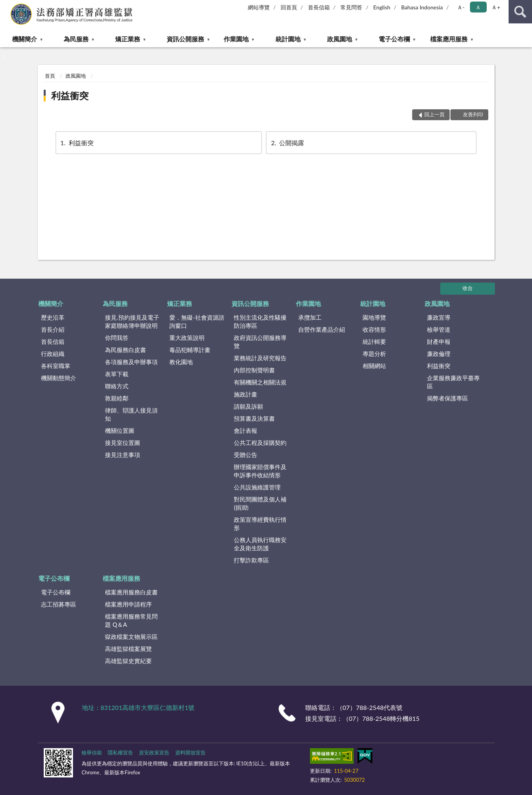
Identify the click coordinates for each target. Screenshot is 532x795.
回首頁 (289, 7)
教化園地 (181, 362)
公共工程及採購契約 (260, 443)
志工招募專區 (59, 604)
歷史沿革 (53, 317)
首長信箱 (319, 7)
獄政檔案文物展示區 (131, 637)
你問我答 (117, 338)
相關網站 (374, 366)
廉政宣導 (439, 317)
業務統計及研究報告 (260, 358)
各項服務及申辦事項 (131, 362)
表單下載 (117, 374)
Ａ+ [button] (496, 7)
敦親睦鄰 (117, 398)
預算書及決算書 (254, 418)
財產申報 (439, 341)
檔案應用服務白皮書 (131, 592)
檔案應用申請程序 (128, 604)
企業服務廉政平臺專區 (453, 382)
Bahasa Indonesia (422, 7)
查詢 (520, 12)
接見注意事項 (123, 455)
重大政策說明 (187, 338)
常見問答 (351, 7)
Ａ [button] (478, 7)
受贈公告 (246, 455)
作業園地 (236, 39)
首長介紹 (53, 329)
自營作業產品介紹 (322, 329)
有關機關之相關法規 (260, 382)
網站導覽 (259, 7)
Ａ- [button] (461, 7)
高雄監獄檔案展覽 (128, 649)
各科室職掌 (56, 366)
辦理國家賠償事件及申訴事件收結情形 (260, 471)
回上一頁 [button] (434, 114)
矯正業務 (128, 39)
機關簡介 (25, 39)
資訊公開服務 (185, 39)
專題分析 (374, 354)
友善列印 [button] (473, 114)
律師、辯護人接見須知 (131, 414)
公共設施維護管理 (257, 487)
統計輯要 (374, 341)
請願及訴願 (248, 406)
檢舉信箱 (92, 752)
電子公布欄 (394, 39)
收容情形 (374, 329)
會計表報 (246, 430)
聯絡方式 (117, 386)
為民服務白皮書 (125, 350)
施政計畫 (246, 394)
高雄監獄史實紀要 (128, 661)
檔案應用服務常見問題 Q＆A (131, 620)
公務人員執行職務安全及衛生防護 (260, 544)
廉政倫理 (439, 354)
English (382, 7)
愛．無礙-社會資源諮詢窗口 (197, 321)
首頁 (50, 76)
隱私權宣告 (120, 752)
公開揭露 (287, 143)
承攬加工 (310, 317)
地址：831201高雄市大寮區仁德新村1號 (138, 707)
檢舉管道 (439, 329)
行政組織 (53, 354)
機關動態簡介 (59, 378)
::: (6, 6)
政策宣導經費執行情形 (260, 524)
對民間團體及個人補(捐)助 (260, 503)
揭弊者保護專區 (447, 398)
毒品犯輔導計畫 (190, 350)
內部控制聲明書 (254, 370)
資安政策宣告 (154, 752)
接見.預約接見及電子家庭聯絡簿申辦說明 (132, 321)
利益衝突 (70, 95)
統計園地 (288, 39)
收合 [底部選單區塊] (468, 288)
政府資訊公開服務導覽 (260, 342)
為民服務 (76, 39)
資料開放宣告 (190, 752)
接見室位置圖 (123, 443)
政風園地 (340, 39)
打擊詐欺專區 (251, 560)
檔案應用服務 (449, 39)
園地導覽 (374, 317)
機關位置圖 (120, 430)
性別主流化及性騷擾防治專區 (260, 321)
